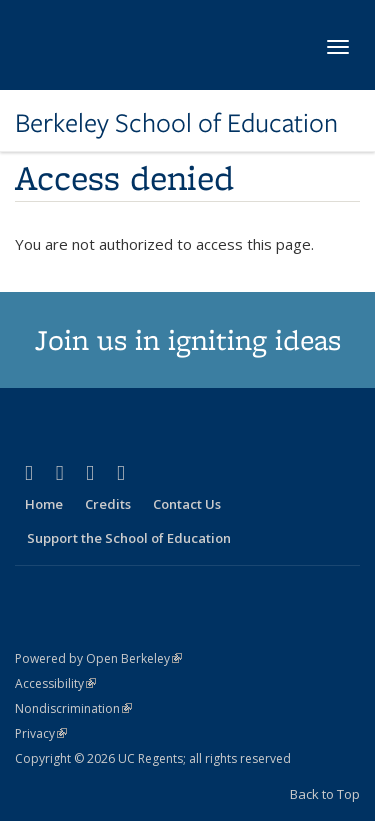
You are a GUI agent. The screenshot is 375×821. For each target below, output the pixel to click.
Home (44, 504)
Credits (108, 504)
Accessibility (55, 683)
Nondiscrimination (73, 708)
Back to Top (325, 794)
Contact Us (187, 504)
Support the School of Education (129, 538)
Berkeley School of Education (176, 123)
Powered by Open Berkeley (98, 658)
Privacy (41, 733)
